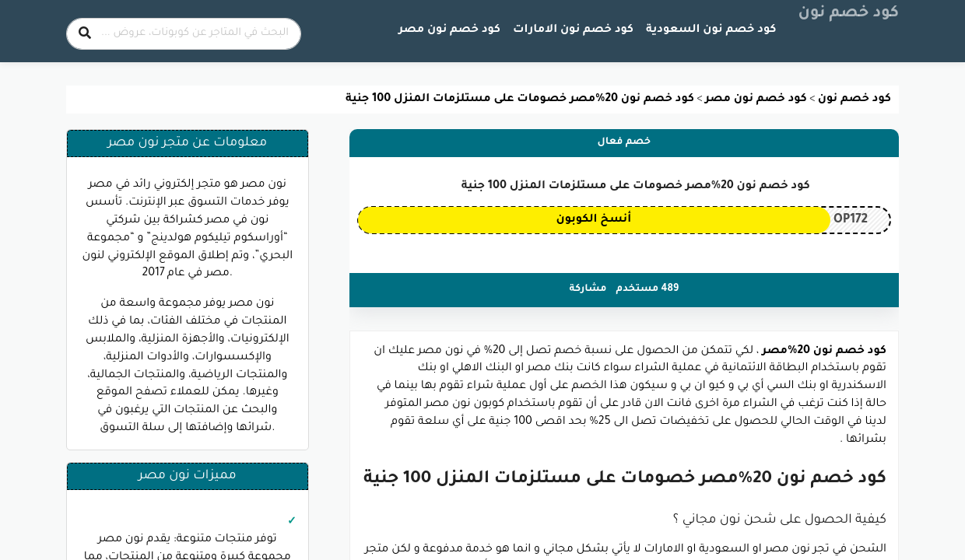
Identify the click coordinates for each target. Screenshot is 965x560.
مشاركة (588, 289)
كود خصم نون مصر (449, 30)
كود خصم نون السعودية (711, 30)
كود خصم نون (849, 14)
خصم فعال (625, 142)
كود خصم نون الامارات (573, 30)
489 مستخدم (648, 289)
